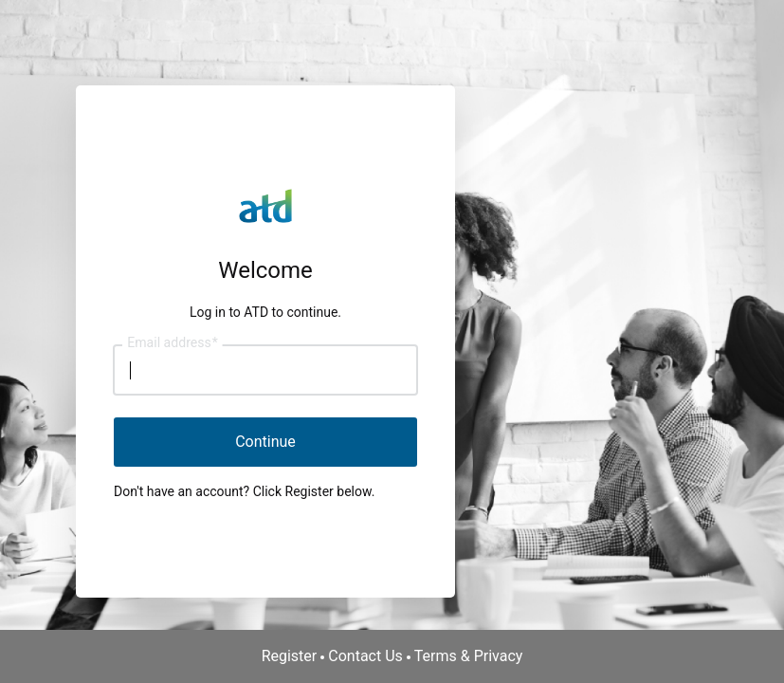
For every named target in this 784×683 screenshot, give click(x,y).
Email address (172, 343)
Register (290, 656)
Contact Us (365, 656)
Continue (265, 442)
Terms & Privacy (469, 656)
